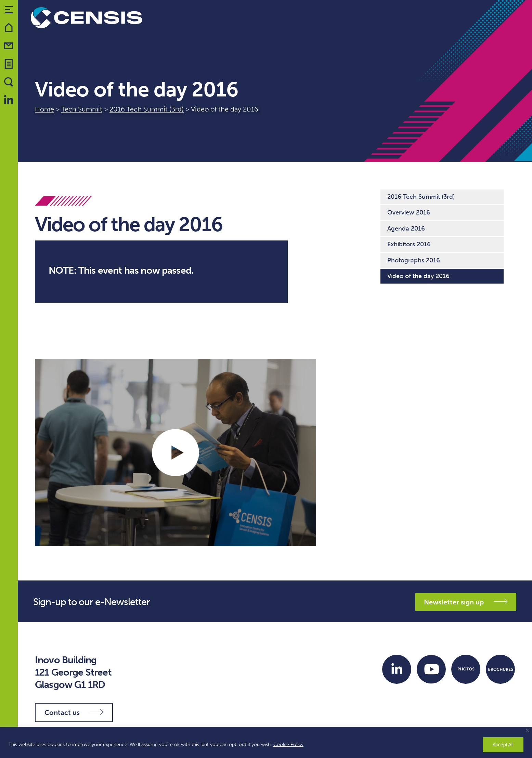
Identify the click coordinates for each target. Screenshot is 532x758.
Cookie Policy (288, 744)
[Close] (527, 730)
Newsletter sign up (466, 602)
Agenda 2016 (406, 228)
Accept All (503, 745)
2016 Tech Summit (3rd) (147, 109)
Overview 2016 (409, 212)
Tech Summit (82, 109)
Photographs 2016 (414, 260)
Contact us (74, 713)
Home (44, 109)
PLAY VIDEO (176, 453)
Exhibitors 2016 (409, 244)
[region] (266, 742)
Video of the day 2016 (418, 276)
